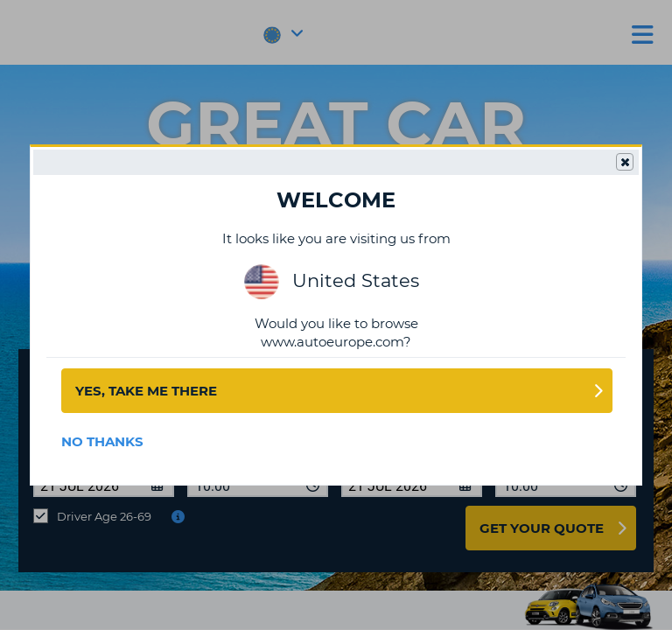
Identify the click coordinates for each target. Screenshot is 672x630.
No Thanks (102, 441)
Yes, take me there (146, 391)
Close (624, 163)
